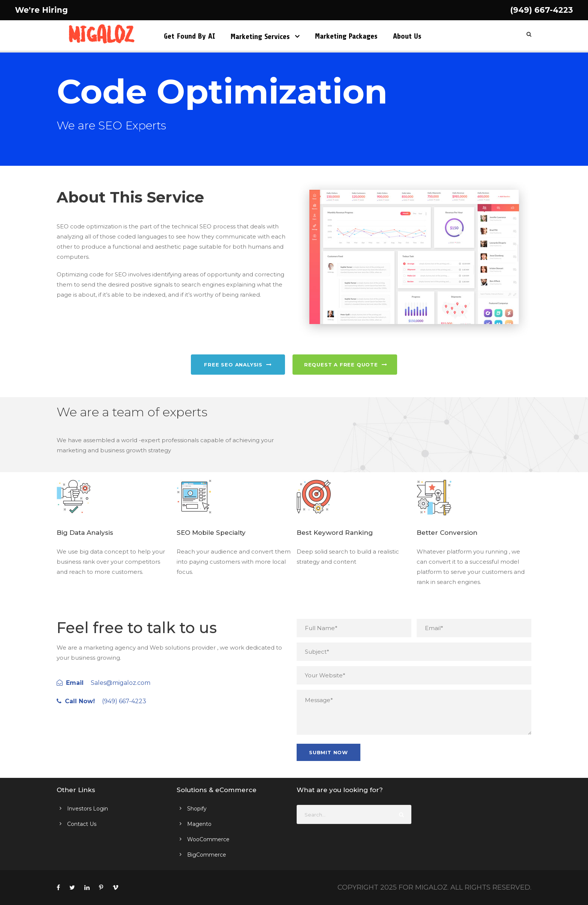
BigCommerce (207, 855)
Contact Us (82, 824)
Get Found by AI (190, 36)
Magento (199, 824)
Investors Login (88, 809)
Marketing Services (260, 37)
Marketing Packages (346, 36)
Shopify (197, 809)
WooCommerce (208, 839)
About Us (407, 36)
